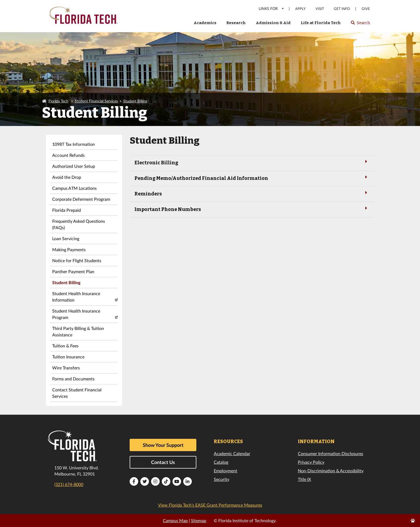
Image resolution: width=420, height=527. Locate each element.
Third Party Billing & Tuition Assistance (78, 331)
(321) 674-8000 (69, 484)
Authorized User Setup (74, 166)
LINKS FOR (271, 8)
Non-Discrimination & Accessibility (331, 471)
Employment (226, 471)
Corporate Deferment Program (81, 199)
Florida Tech (58, 101)
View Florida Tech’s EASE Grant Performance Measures (210, 505)
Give (366, 9)
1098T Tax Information (74, 144)
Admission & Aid (273, 23)
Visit (320, 9)
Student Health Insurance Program (76, 314)
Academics (205, 23)
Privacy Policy (311, 462)
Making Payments (69, 249)
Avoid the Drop (67, 177)
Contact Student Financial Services (77, 393)
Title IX (304, 479)
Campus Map (175, 520)
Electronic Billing (252, 162)
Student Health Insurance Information (76, 297)
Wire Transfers (66, 368)
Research (236, 23)
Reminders (252, 193)
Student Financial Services (96, 101)
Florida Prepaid (67, 210)
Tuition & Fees (65, 346)
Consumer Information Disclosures (331, 453)
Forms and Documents (73, 379)
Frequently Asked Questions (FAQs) (79, 224)
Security (222, 479)
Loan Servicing (66, 238)
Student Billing (135, 101)
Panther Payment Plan (73, 271)
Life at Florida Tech (321, 23)
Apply (300, 9)
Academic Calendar (232, 453)
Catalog (221, 462)
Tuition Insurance (68, 357)
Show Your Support (163, 445)
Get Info (342, 9)
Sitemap (199, 520)
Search (360, 24)
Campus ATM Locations (74, 188)
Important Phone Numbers (252, 209)
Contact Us (163, 462)
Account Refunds (68, 155)
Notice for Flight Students (77, 260)
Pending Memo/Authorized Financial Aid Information (252, 178)
